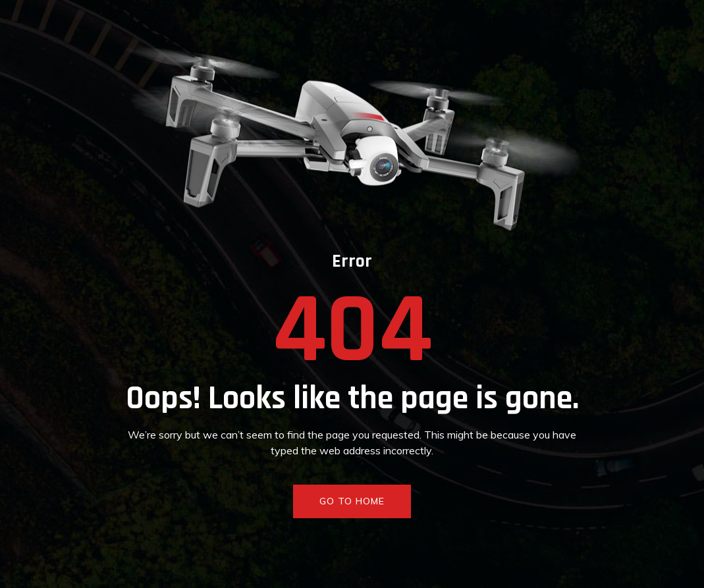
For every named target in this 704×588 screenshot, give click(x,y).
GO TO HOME (352, 501)
